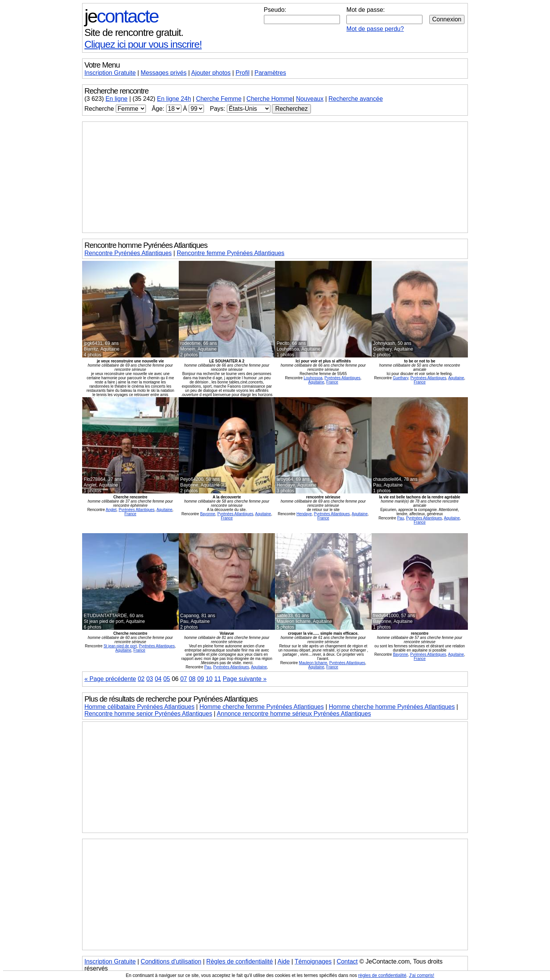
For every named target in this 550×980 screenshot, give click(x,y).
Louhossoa (313, 378)
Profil (243, 73)
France (332, 382)
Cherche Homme (269, 99)
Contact (347, 961)
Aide (284, 961)
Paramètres (270, 73)
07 (184, 679)
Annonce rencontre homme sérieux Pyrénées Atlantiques (294, 714)
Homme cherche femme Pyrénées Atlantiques (261, 707)
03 (150, 679)
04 (158, 679)
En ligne (116, 99)
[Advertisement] (275, 177)
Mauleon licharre (313, 663)
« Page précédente (110, 679)
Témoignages (313, 961)
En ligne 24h (174, 99)
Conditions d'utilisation (171, 961)
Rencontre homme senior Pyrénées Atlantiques (148, 714)
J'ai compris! (422, 975)
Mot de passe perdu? (375, 29)
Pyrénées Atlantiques (343, 378)
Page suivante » (245, 679)
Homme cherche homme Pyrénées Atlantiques (392, 707)
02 (141, 679)
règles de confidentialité (382, 975)
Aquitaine (316, 382)
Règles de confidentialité (239, 961)
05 (167, 679)
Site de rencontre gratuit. (134, 32)
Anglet (111, 510)
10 (209, 679)
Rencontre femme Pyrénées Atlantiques (231, 253)
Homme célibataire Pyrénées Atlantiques (139, 707)
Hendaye (304, 514)
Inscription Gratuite (110, 73)
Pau (401, 518)
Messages (163, 73)
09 (201, 679)
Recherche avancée (356, 99)
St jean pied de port (120, 646)
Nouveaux (310, 99)
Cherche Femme (219, 99)
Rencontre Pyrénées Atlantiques (128, 253)
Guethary (401, 378)
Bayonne (208, 514)
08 (192, 679)
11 (218, 679)
